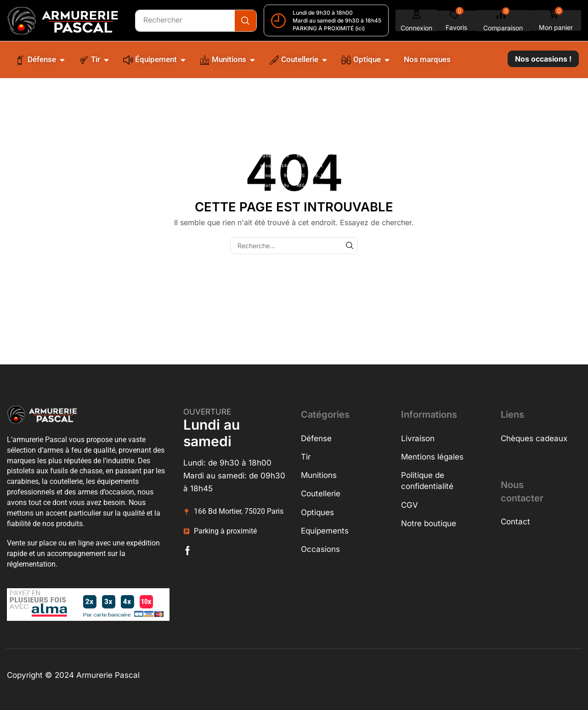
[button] (417, 20)
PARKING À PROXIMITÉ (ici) (329, 28)
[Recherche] (246, 21)
